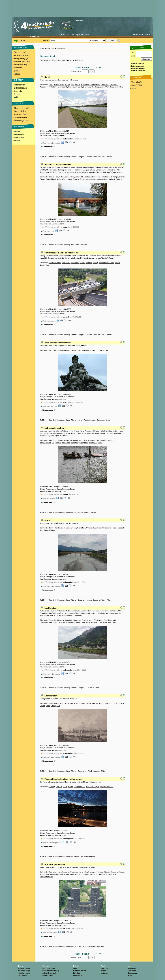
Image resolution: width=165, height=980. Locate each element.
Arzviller (89, 263)
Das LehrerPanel (48, 968)
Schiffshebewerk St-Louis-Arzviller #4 (61, 253)
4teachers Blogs (21, 114)
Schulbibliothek (20, 88)
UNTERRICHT (21, 48)
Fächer (74, 157)
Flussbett (120, 528)
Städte (89, 688)
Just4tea (18, 94)
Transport (105, 85)
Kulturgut (115, 177)
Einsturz (109, 874)
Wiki (16, 97)
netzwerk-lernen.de (49, 973)
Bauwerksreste (75, 874)
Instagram (105, 973)
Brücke (51, 177)
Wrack (76, 440)
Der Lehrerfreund (80, 971)
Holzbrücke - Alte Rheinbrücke (58, 165)
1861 (62, 703)
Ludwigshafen (51, 696)
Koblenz (95, 350)
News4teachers (20, 117)
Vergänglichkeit (46, 443)
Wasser (111, 440)
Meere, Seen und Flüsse (96, 157)
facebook (104, 968)
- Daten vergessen (137, 66)
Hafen (72, 703)
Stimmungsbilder (90, 512)
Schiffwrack (68, 440)
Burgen (92, 856)
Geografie (82, 157)
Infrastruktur (114, 85)
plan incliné (66, 263)
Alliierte (116, 874)
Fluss (114, 528)
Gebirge (52, 530)
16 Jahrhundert (79, 787)
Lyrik (106, 350)
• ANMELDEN (136, 85)
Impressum (132, 968)
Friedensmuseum (46, 877)
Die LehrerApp (48, 975)
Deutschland (51, 179)
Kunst (80, 420)
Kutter (55, 440)
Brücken (84, 245)
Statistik (17, 141)
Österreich (90, 528)
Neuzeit (91, 946)
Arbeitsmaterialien (21, 55)
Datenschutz (132, 973)
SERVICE (19, 103)
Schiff (61, 440)
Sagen (101, 350)
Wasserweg (44, 87)
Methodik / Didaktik (22, 62)
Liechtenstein (50, 608)
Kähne (53, 706)
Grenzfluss (81, 528)
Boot (50, 440)
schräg (96, 263)
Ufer (107, 87)
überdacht (79, 177)
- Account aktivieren (138, 71)
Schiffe (89, 703)
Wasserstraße (59, 85)
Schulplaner (23, 975)
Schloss (85, 620)
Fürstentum (98, 620)
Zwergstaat (44, 622)
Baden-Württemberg (64, 179)
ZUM (75, 968)
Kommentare (48, 147)
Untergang (75, 443)
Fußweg (119, 179)
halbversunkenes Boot (55, 428)
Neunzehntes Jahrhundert (81, 350)
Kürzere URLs (20, 111)
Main (73, 85)
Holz (56, 177)
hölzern (71, 177)
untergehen (84, 443)
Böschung (95, 87)
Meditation (93, 443)
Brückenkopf (53, 872)
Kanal (47, 77)
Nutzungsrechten (59, 136)
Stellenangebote (21, 121)
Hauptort (68, 620)
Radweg (112, 179)
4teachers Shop (24, 968)
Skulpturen (101, 420)
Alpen (46, 530)
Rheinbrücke (106, 177)
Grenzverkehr (103, 179)
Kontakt (17, 131)
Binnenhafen (80, 703)
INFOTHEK (19, 80)
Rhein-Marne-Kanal (107, 263)
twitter (103, 971)
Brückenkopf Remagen (55, 864)
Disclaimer (132, 971)
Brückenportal (64, 872)
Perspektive (119, 87)
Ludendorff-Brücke (103, 872)
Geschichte (82, 771)
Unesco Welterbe (107, 787)
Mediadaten (19, 138)
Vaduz (51, 620)
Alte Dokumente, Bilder (97, 771)
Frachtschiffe (97, 703)
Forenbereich (20, 85)
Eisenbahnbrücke (118, 872)
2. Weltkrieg (100, 946)
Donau (78, 85)
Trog (47, 265)
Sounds (17, 71)
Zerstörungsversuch (89, 874)
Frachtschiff (73, 87)
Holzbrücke (63, 177)
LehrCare (77, 973)
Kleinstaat (112, 620)
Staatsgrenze (91, 179)
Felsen (78, 622)
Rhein (67, 85)
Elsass (83, 263)
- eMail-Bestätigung (137, 68)
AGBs (130, 975)
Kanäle (110, 157)
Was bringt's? (20, 134)
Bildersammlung (21, 65)
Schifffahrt (53, 87)
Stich (58, 706)
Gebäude (84, 856)
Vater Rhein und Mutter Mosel (58, 343)
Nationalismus (65, 350)
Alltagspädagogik (21, 58)
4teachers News (24, 973)
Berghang (58, 622)
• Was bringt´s (136, 82)
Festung (52, 787)
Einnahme (102, 874)
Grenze (122, 177)
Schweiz (76, 179)
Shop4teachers (21, 108)
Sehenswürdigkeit (93, 787)
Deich (80, 87)
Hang (65, 622)
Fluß (98, 177)
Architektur (75, 245)
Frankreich (75, 263)
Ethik (100, 443)
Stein (108, 420)
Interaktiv (18, 68)
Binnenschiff (63, 87)
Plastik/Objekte (89, 420)
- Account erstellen (137, 64)
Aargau (83, 179)
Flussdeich (107, 622)
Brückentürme (76, 872)
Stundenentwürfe (21, 52)
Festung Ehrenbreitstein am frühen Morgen (64, 779)
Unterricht (52, 157)
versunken (83, 440)
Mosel (56, 350)
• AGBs (133, 88)
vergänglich (56, 443)
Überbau (87, 177)
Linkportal (18, 91)
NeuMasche (78, 975)
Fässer (42, 706)
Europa (42, 179)
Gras (111, 87)
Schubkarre (107, 703)
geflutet (104, 440)
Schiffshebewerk (55, 263)
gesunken (91, 440)
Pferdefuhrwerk (118, 703)
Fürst (105, 620)
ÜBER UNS (19, 127)
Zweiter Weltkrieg (57, 874)
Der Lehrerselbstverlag (51, 971)
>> (99, 68)
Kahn (48, 706)
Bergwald (71, 622)
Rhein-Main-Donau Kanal (91, 85)
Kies (41, 530)
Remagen (92, 872)
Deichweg (87, 87)
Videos (17, 74)
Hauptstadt (77, 620)
